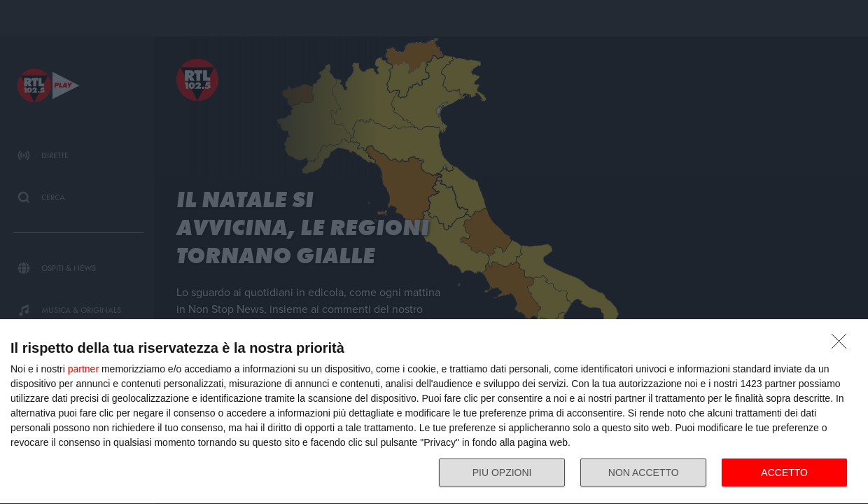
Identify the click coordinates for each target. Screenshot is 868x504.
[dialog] (434, 412)
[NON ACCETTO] (843, 345)
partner (83, 369)
